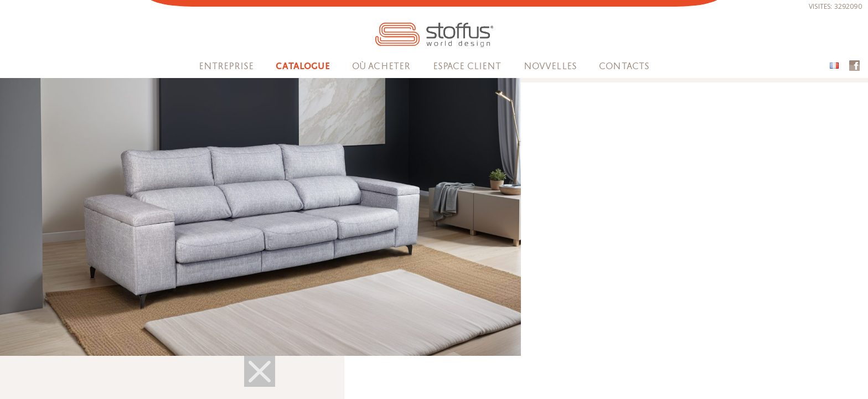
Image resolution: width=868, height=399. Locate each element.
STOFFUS (434, 35)
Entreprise (226, 66)
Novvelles (550, 66)
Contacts (624, 66)
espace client (467, 66)
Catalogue (303, 66)
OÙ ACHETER (381, 66)
